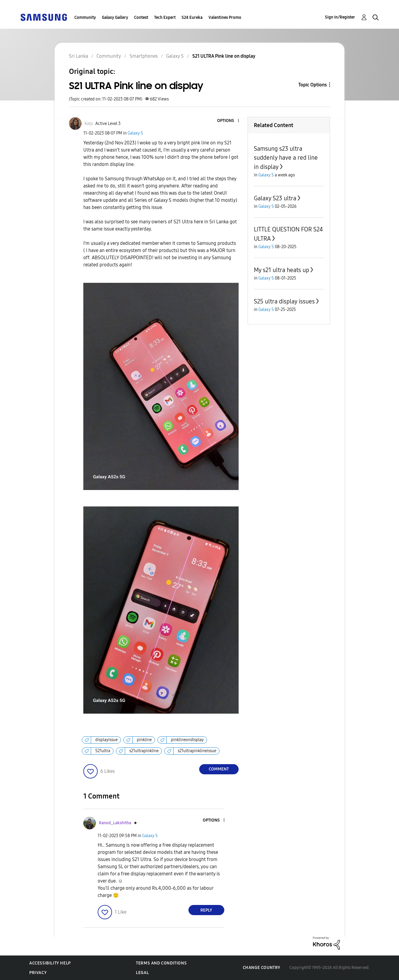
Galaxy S (135, 133)
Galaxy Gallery (115, 17)
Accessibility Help (50, 963)
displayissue (106, 740)
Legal (142, 973)
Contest (141, 17)
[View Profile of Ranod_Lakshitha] (115, 823)
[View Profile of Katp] (89, 124)
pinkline (144, 740)
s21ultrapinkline (144, 751)
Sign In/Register (340, 17)
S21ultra (103, 751)
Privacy (38, 973)
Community (85, 17)
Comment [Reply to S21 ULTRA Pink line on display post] (219, 769)
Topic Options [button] (313, 85)
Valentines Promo (225, 17)
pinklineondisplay (187, 740)
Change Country (262, 968)
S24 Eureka (192, 17)
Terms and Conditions (161, 963)
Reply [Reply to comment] (206, 910)
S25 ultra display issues (284, 301)
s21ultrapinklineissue (197, 751)
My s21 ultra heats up (281, 270)
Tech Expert (165, 17)
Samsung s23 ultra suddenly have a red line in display (286, 158)
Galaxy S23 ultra (275, 198)
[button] (228, 121)
